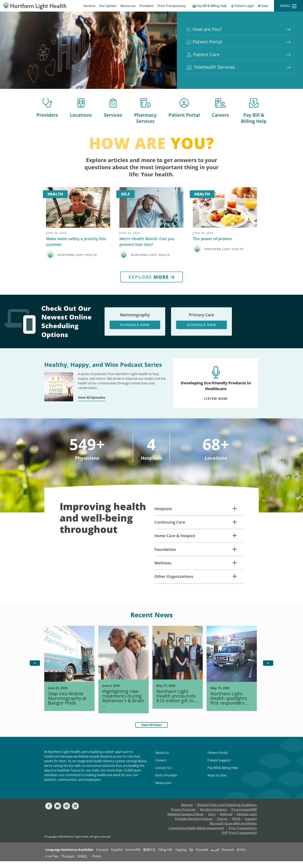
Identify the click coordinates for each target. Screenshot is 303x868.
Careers (220, 115)
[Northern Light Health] (38, 6)
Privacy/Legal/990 (244, 816)
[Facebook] (49, 813)
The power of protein (212, 248)
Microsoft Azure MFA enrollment (233, 830)
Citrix (212, 821)
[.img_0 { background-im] (69, 677)
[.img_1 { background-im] (123, 679)
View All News (151, 732)
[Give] (263, 6)
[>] (268, 670)
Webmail (226, 821)
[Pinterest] (66, 813)
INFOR (236, 826)
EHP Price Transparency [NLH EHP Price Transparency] (239, 839)
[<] (35, 670)
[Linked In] (75, 813)
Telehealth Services (211, 71)
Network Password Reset (186, 821)
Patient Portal (184, 115)
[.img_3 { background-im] (232, 677)
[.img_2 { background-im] (178, 677)
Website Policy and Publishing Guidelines (227, 812)
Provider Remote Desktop (194, 826)
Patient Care (203, 55)
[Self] (151, 213)
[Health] (78, 213)
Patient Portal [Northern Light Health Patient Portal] (205, 40)
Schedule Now (135, 335)
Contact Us (163, 775)
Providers (147, 6)
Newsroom (163, 790)
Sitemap (187, 812)
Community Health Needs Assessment (196, 835)
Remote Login (247, 821)
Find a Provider (166, 782)
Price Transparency (172, 6)
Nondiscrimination (213, 816)
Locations (81, 115)
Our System (108, 6)
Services (89, 6)
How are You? (205, 25)
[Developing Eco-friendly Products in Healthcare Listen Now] (216, 393)
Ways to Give (217, 782)
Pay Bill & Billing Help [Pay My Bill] (223, 775)
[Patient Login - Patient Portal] (242, 6)
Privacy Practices (183, 816)
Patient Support (219, 767)
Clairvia (222, 826)
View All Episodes (94, 407)
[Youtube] (58, 813)
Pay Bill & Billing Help (254, 118)
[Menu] (289, 6)
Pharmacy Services (145, 118)
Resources (128, 6)
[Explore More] (152, 286)
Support (251, 826)
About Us (162, 759)
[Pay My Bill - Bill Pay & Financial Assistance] (210, 6)
